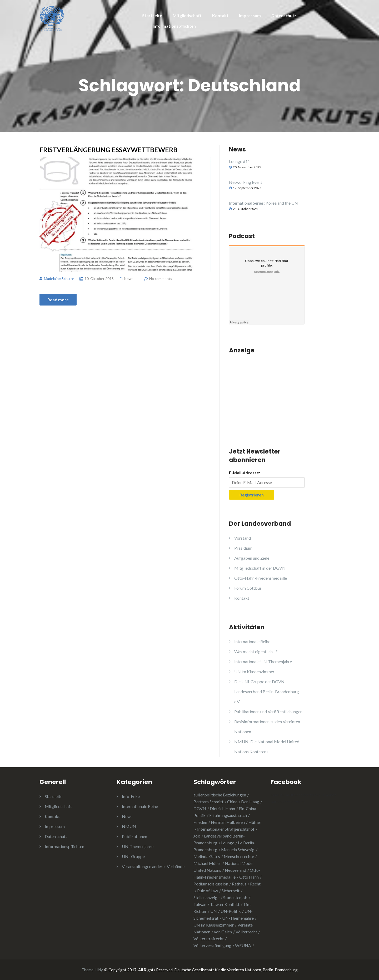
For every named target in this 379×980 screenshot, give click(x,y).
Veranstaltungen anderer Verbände (153, 866)
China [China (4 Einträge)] (232, 802)
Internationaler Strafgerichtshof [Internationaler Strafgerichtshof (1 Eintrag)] (226, 829)
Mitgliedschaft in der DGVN (260, 568)
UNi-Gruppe (133, 856)
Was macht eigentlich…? (256, 651)
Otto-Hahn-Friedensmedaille (261, 578)
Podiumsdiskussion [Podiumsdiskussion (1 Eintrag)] (211, 884)
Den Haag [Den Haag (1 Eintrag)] (250, 802)
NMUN (129, 826)
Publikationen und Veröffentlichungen (268, 711)
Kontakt (220, 15)
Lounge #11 (240, 161)
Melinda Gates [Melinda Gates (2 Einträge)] (207, 856)
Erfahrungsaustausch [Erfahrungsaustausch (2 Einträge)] (228, 815)
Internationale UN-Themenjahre (263, 661)
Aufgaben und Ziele (252, 558)
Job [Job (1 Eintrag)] (197, 836)
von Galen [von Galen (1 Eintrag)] (223, 932)
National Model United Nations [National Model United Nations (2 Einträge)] (223, 867)
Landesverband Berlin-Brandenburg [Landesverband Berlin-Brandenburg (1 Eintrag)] (219, 839)
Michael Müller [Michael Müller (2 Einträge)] (207, 863)
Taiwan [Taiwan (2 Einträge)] (200, 904)
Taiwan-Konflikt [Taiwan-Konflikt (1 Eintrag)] (225, 904)
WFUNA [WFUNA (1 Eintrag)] (243, 945)
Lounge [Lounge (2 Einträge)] (228, 843)
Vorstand (243, 538)
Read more (58, 300)
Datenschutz (284, 15)
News (129, 279)
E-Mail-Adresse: (245, 473)
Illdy (99, 970)
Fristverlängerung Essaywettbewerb (108, 150)
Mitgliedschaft (187, 15)
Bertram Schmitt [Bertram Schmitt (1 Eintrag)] (208, 802)
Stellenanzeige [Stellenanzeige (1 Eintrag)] (206, 897)
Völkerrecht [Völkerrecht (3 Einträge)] (246, 932)
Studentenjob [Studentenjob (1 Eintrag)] (235, 897)
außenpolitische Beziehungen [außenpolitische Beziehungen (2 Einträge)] (220, 795)
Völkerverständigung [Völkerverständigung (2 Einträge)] (212, 945)
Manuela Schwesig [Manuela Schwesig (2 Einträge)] (238, 850)
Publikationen (134, 836)
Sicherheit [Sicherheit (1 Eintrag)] (231, 891)
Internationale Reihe (252, 641)
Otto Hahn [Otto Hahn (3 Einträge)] (249, 877)
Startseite (152, 15)
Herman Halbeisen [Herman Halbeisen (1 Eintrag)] (228, 822)
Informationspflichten (174, 26)
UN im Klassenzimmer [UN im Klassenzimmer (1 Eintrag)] (214, 925)
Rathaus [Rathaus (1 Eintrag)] (239, 884)
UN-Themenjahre (138, 846)
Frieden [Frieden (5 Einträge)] (200, 822)
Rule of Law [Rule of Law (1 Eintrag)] (208, 891)
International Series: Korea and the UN (263, 203)
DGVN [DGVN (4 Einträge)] (200, 808)
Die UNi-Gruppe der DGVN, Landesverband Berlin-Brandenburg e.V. (267, 691)
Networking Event (246, 182)
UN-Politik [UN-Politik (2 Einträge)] (231, 911)
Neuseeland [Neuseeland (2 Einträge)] (235, 870)
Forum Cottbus (248, 588)
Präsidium (243, 548)
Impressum (250, 15)
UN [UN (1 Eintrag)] (214, 911)
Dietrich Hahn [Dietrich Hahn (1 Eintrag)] (222, 808)
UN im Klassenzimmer (254, 671)
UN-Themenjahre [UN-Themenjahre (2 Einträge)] (238, 918)
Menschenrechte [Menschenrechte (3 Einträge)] (239, 856)
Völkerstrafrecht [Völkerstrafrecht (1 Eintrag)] (209, 939)
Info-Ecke (131, 796)
